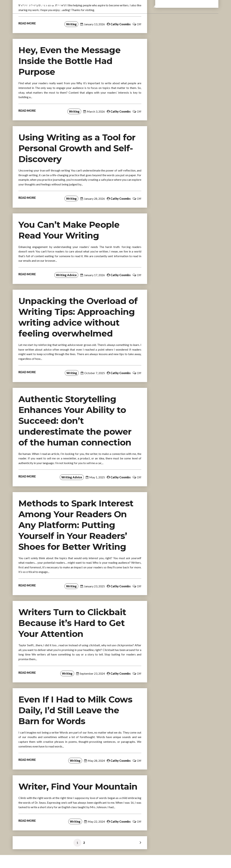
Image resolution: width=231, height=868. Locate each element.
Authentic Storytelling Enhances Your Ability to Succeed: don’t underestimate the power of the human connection (75, 421)
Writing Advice (66, 275)
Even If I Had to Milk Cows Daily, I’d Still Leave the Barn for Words (75, 710)
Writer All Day (39, 7)
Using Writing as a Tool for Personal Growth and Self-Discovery (77, 148)
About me (161, 7)
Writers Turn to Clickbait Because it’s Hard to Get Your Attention (72, 623)
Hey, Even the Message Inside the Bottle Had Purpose (69, 61)
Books (194, 7)
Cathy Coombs (121, 24)
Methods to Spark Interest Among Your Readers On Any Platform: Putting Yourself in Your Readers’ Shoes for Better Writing (76, 525)
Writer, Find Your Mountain (78, 786)
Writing (71, 24)
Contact (210, 7)
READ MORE (27, 23)
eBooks (179, 7)
